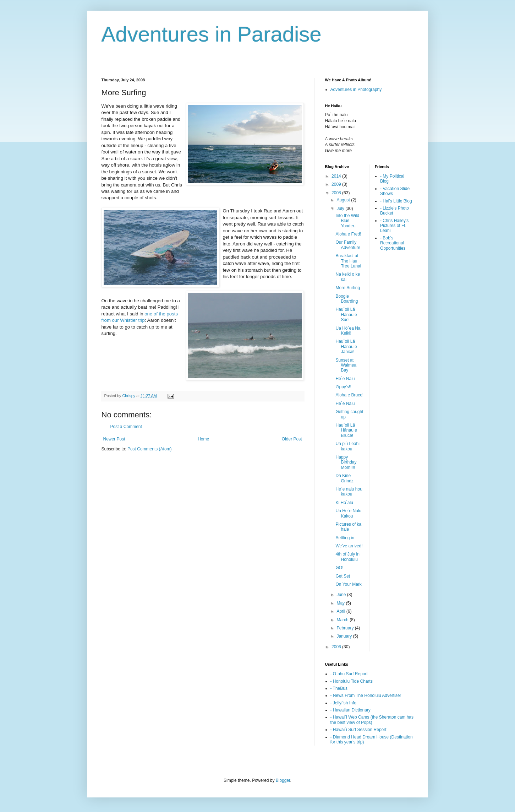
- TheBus (339, 688)
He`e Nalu (345, 379)
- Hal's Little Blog (396, 201)
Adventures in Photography (356, 90)
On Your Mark (348, 584)
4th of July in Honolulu (347, 557)
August (344, 200)
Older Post (292, 439)
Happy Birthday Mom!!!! (346, 462)
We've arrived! (349, 546)
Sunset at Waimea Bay (346, 365)
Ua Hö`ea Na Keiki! (348, 331)
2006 (337, 647)
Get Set (343, 576)
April (341, 611)
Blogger (283, 780)
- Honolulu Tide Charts (352, 681)
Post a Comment (126, 427)
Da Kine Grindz (344, 478)
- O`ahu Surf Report (349, 674)
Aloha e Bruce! (349, 395)
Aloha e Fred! (348, 234)
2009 (337, 184)
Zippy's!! (343, 387)
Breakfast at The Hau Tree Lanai (348, 261)
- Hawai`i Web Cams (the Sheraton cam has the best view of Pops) (372, 720)
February (346, 628)
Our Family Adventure (348, 245)
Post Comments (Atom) (150, 449)
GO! (339, 568)
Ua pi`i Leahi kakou (347, 446)
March (343, 620)
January (345, 636)
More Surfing (348, 288)
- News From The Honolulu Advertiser (366, 695)
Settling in (345, 538)
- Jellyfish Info (343, 703)
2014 (337, 176)
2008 (337, 193)
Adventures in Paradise (212, 34)
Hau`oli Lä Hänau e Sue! (346, 315)
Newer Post (114, 439)
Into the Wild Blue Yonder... (347, 221)
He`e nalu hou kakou (349, 492)
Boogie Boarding (347, 299)
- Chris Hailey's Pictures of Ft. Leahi (394, 226)
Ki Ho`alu (344, 503)
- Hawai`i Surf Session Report (358, 730)
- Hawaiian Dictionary (350, 710)
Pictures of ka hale (348, 527)
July (341, 209)
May (341, 603)
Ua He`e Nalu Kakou (348, 513)
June (342, 595)
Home (203, 439)
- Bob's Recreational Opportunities (393, 243)
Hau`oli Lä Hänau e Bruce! (346, 430)
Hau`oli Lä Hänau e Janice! (346, 347)
